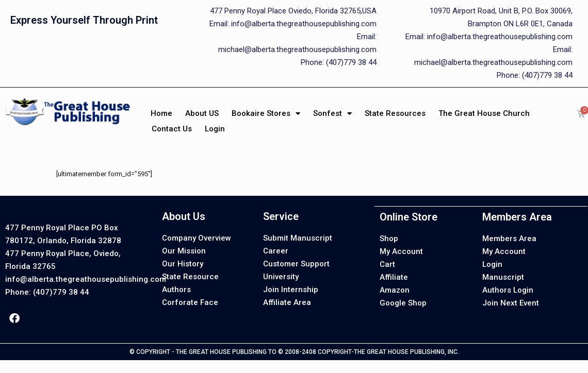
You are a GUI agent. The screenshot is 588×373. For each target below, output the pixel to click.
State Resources (395, 113)
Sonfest (332, 113)
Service (281, 216)
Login (215, 129)
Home (161, 113)
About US (202, 113)
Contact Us (172, 129)
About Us (184, 216)
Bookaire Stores (266, 113)
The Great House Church (484, 113)
